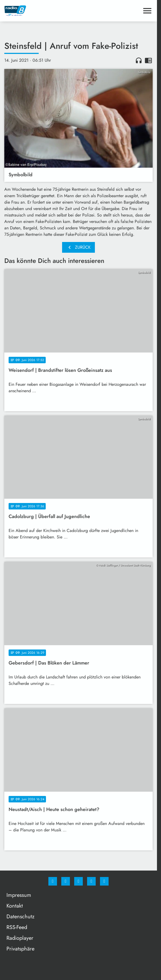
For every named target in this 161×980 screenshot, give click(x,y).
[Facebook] (53, 881)
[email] (104, 881)
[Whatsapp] (78, 881)
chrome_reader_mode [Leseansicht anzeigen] (148, 60)
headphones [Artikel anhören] (139, 60)
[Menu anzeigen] (147, 11)
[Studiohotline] (91, 881)
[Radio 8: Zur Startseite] (41, 11)
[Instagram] (66, 881)
